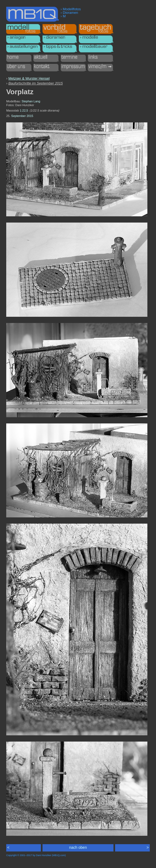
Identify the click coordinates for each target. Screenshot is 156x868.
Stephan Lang (31, 101)
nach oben (78, 847)
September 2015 (22, 116)
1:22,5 (24, 110)
